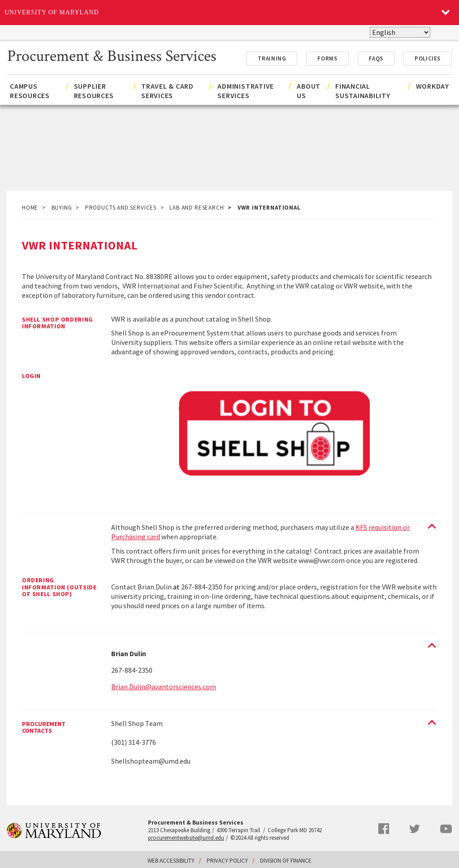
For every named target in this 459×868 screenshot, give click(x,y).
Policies (428, 58)
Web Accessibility (171, 861)
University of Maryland (52, 12)
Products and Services (121, 208)
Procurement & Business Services (112, 55)
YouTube (446, 829)
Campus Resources (30, 91)
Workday (433, 86)
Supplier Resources (94, 91)
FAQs (376, 58)
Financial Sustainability (363, 91)
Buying (62, 208)
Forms (327, 58)
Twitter (415, 829)
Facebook (384, 829)
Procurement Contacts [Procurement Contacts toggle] (44, 728)
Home (30, 208)
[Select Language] (400, 32)
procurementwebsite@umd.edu (186, 838)
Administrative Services (246, 91)
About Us (309, 91)
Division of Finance (286, 861)
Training (272, 58)
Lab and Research (197, 208)
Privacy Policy (227, 861)
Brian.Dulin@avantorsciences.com (164, 687)
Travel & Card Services (167, 91)
